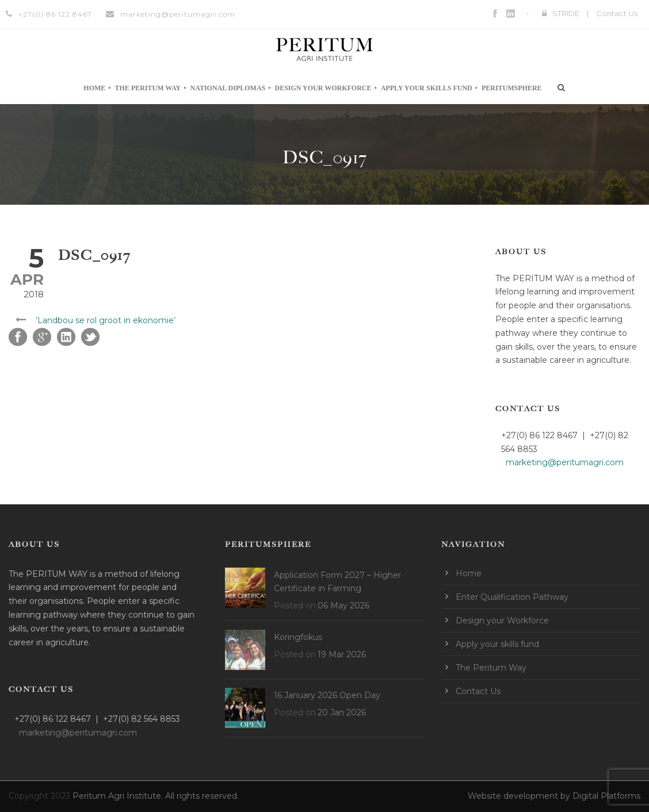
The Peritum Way (148, 88)
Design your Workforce (323, 88)
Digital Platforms (606, 796)
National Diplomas (228, 88)
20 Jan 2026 (342, 713)
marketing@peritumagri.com (178, 14)
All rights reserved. (202, 796)
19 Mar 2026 (342, 654)
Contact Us (617, 13)
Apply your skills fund (427, 88)
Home (94, 88)
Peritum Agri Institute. (119, 796)
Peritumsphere (512, 88)
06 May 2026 (343, 606)
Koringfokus (298, 637)
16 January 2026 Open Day (327, 695)
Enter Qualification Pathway (512, 597)
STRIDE (566, 13)
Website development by (520, 796)
